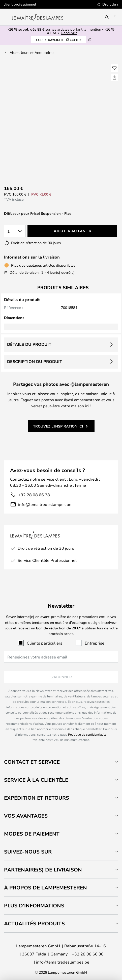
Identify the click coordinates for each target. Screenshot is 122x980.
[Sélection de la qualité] (15, 231)
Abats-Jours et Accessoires (32, 52)
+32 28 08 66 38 (34, 495)
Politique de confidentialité (87, 734)
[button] (114, 68)
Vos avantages (26, 816)
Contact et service (32, 762)
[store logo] (41, 17)
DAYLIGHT (58, 40)
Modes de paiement (32, 834)
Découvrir (69, 33)
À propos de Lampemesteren (45, 888)
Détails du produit (29, 344)
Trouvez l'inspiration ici (58, 426)
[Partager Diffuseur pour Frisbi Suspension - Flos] (114, 77)
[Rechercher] (107, 17)
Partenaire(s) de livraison (43, 870)
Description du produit (35, 361)
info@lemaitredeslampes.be (45, 504)
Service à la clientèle (36, 780)
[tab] (61, 762)
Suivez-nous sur (28, 852)
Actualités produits (34, 923)
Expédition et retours (37, 798)
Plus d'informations (34, 906)
